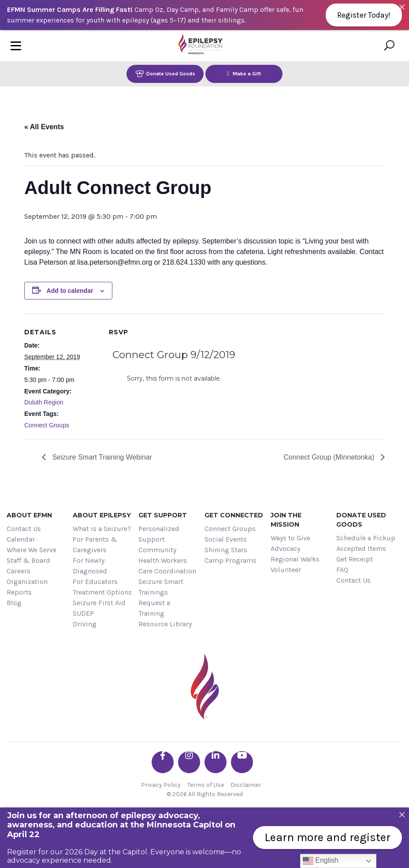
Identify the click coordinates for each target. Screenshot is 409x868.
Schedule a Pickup (366, 538)
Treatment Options (102, 592)
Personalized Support (159, 534)
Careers (19, 571)
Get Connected (234, 515)
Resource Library (165, 624)
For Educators (95, 582)
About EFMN (29, 515)
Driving (85, 624)
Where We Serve (32, 550)
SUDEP (83, 613)
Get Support (163, 515)
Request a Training (154, 608)
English (321, 861)
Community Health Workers (163, 555)
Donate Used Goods (165, 73)
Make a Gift (244, 73)
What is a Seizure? (102, 529)
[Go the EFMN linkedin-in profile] (216, 762)
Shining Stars (226, 550)
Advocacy (285, 548)
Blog (14, 603)
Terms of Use (206, 785)
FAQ (342, 570)
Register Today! (364, 15)
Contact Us (24, 529)
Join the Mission (286, 520)
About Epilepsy (102, 515)
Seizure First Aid (99, 603)
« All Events (44, 127)
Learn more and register (327, 837)
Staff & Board (28, 560)
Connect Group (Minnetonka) (330, 457)
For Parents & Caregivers (95, 544)
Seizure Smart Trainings (161, 587)
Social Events (226, 539)
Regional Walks (295, 559)
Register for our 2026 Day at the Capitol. (78, 852)
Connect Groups (47, 425)
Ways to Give (290, 538)
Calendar (21, 539)
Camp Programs (231, 560)
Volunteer (286, 570)
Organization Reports (27, 587)
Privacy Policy (161, 785)
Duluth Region (44, 402)
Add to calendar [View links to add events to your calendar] (70, 291)
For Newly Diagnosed (90, 566)
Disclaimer (246, 785)
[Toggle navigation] (16, 46)
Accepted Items (361, 548)
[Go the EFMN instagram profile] (189, 762)
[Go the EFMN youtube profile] (242, 762)
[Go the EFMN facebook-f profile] (163, 762)
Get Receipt (355, 559)
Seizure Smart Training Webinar (101, 457)
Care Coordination (167, 571)
